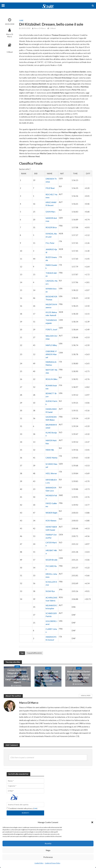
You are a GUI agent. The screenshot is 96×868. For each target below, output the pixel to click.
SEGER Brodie (51, 560)
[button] (92, 822)
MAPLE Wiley (51, 345)
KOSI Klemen (51, 521)
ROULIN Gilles (51, 379)
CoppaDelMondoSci (34, 653)
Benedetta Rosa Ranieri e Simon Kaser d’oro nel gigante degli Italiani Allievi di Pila (79, 676)
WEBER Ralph (51, 513)
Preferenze (48, 857)
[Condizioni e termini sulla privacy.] (7, 809)
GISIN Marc (50, 212)
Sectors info (25, 169)
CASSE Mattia (51, 458)
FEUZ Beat (50, 188)
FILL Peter (50, 243)
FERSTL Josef (51, 329)
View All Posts (86, 696)
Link (36, 809)
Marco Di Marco (10, 36)
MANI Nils (50, 450)
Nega (48, 850)
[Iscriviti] (25, 813)
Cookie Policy (39, 863)
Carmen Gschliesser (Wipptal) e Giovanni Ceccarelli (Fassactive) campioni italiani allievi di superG (17, 676)
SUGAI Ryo (50, 591)
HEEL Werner (51, 473)
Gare (21, 20)
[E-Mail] (25, 791)
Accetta (48, 843)
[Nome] (25, 781)
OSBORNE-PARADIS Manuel (51, 354)
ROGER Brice (51, 227)
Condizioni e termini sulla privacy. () (22, 809)
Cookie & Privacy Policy (52, 863)
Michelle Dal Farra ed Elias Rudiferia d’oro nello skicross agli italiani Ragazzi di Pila (48, 676)
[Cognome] (25, 786)
